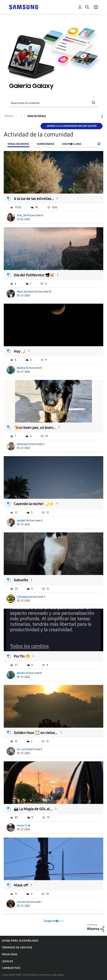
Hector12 (22, 826)
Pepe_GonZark (25, 292)
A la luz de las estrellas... (34, 199)
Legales (7, 961)
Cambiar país (11, 968)
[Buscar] (54, 103)
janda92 (21, 521)
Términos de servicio (17, 948)
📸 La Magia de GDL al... (33, 809)
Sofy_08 (22, 215)
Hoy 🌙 (20, 351)
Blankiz (21, 368)
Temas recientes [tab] (18, 144)
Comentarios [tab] (46, 144)
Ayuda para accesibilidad (20, 941)
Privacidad (10, 954)
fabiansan (22, 444)
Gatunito (21, 580)
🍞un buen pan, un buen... (35, 428)
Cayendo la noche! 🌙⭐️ (34, 504)
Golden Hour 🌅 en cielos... (36, 733)
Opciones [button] (96, 117)
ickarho (21, 902)
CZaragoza (23, 597)
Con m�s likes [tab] (72, 144)
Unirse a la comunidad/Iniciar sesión (72, 126)
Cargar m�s (52, 921)
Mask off (21, 885)
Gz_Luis (21, 749)
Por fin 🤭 (22, 656)
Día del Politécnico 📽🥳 (34, 275)
